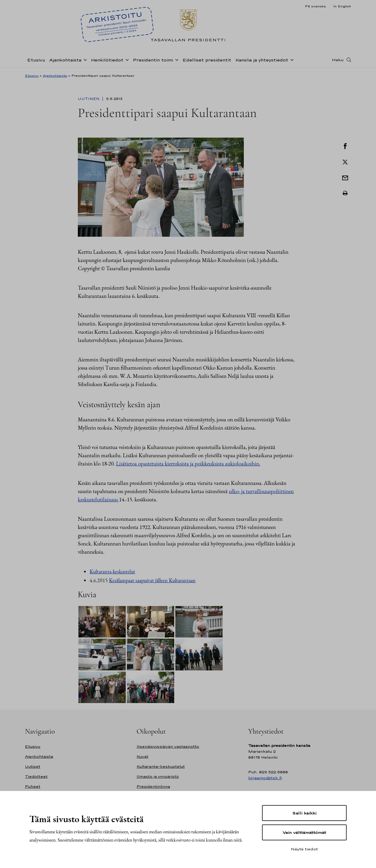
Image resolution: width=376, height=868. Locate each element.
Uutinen (89, 99)
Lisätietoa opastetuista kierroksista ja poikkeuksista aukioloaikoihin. (188, 464)
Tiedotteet (36, 776)
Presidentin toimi (153, 60)
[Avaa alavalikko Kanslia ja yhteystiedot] (291, 59)
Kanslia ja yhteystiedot (262, 60)
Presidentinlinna (153, 786)
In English (342, 6)
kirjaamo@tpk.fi (265, 778)
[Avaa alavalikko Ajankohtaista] (84, 59)
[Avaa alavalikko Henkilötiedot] (126, 59)
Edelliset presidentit (207, 60)
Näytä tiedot (304, 849)
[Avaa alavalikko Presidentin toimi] (176, 59)
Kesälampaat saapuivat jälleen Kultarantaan (152, 580)
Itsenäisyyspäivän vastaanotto (168, 746)
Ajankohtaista (65, 60)
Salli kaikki (304, 813)
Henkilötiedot (107, 60)
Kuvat (142, 756)
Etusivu (36, 60)
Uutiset (33, 766)
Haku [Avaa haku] (338, 60)
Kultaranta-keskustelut (112, 571)
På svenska (315, 6)
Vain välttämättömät (304, 832)
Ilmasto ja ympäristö (158, 776)
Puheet (33, 786)
